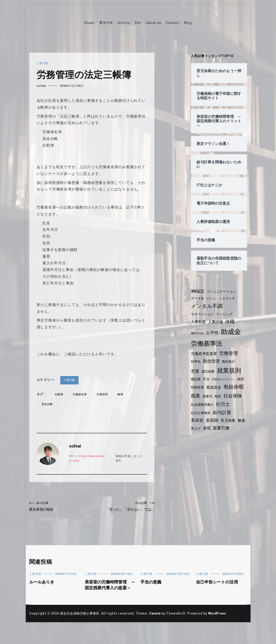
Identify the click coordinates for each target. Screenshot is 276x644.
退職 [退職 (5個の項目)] (235, 427)
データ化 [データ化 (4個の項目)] (198, 298)
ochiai (41, 86)
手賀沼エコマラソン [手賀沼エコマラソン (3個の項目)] (225, 379)
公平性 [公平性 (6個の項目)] (213, 333)
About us (153, 23)
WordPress (220, 631)
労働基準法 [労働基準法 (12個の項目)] (207, 343)
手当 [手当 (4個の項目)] (207, 379)
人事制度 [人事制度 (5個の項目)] (199, 322)
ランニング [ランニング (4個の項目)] (226, 314)
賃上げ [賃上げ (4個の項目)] (224, 427)
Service (124, 23)
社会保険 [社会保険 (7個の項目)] (201, 403)
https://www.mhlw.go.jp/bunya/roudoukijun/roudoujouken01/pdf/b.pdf (103, 336)
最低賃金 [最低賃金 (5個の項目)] (224, 386)
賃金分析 (106, 23)
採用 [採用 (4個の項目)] (194, 386)
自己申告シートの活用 (218, 593)
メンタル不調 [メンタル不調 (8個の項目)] (207, 306)
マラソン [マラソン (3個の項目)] (212, 299)
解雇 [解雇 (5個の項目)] (213, 427)
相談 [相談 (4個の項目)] (242, 394)
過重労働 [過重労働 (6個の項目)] (200, 434)
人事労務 (43, 63)
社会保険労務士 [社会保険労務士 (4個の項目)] (225, 403)
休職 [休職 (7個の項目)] (232, 322)
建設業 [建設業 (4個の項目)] (196, 379)
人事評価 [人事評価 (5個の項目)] (217, 322)
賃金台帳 (47, 404)
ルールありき (42, 593)
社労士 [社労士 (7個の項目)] (198, 411)
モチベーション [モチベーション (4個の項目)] (203, 314)
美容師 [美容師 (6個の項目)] (234, 420)
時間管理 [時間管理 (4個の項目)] (207, 386)
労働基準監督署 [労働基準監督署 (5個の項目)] (205, 354)
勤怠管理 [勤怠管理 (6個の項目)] (212, 361)
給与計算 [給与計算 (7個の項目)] (201, 419)
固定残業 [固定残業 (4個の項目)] (209, 371)
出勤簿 (59, 394)
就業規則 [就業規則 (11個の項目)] (230, 370)
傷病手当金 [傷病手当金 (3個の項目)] (198, 333)
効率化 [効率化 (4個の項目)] (196, 361)
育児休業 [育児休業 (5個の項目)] (199, 427)
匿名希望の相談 (60, 507)
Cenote (157, 631)
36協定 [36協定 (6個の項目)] (198, 291)
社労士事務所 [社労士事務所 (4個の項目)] (218, 412)
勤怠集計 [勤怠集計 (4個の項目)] (230, 361)
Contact (173, 23)
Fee (138, 23)
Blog (188, 23)
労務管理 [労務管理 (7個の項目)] (230, 353)
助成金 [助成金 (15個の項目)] (233, 332)
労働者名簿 (81, 394)
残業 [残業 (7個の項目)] (219, 394)
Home (89, 23)
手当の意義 (151, 593)
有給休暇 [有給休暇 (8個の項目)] (201, 394)
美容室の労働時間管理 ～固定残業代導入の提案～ (109, 599)
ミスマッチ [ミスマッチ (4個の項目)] (229, 298)
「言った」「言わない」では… (123, 511)
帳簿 (122, 394)
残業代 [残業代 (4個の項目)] (231, 394)
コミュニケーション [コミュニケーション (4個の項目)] (223, 291)
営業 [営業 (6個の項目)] (195, 371)
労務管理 (104, 394)
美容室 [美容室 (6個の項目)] (219, 420)
